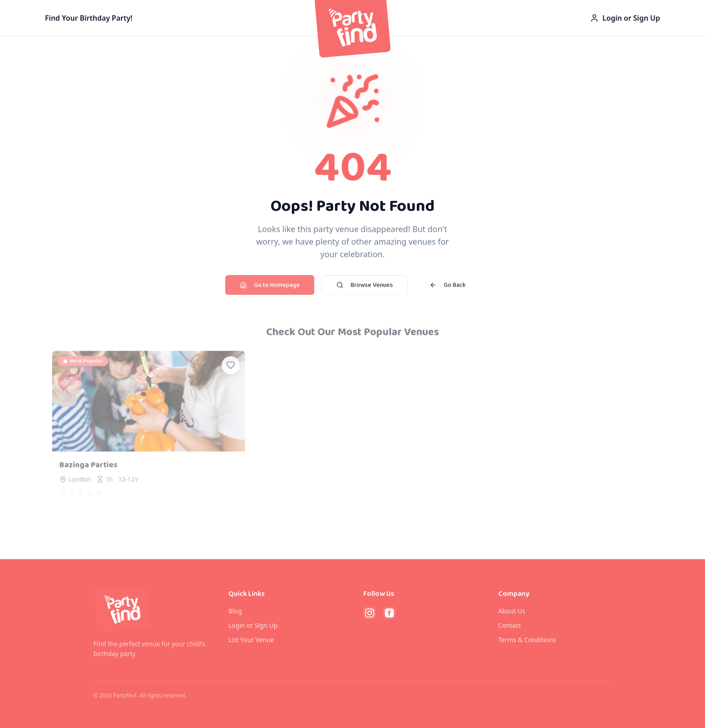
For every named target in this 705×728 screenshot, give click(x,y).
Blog (235, 611)
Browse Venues (365, 288)
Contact (510, 625)
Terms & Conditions (527, 640)
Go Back (448, 288)
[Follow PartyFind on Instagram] (370, 613)
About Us (512, 611)
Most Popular (83, 366)
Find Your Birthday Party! (89, 16)
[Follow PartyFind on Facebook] (389, 613)
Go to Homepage (270, 288)
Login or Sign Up (625, 16)
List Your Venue (251, 640)
